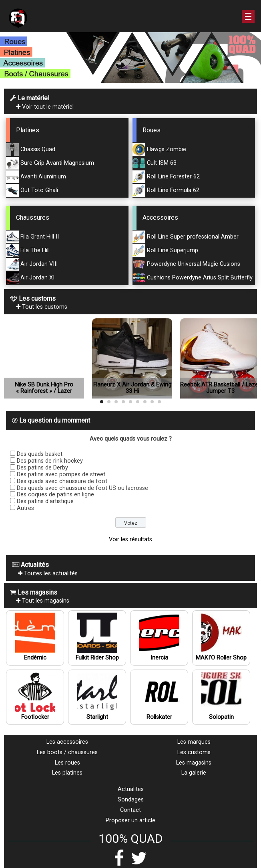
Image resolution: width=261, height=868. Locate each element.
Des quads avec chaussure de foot (62, 481)
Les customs (194, 752)
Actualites (131, 789)
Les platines (67, 773)
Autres (25, 508)
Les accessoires (67, 742)
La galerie (194, 773)
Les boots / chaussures (67, 752)
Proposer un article (130, 820)
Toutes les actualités (48, 574)
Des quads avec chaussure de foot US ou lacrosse (82, 488)
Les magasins (194, 763)
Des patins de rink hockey (50, 461)
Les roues (67, 763)
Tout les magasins (43, 601)
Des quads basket (40, 454)
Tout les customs (42, 307)
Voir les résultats (130, 539)
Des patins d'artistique (45, 501)
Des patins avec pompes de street (61, 474)
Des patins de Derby (42, 468)
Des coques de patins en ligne (55, 495)
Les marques (194, 742)
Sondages (131, 800)
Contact (130, 810)
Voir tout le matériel (45, 107)
